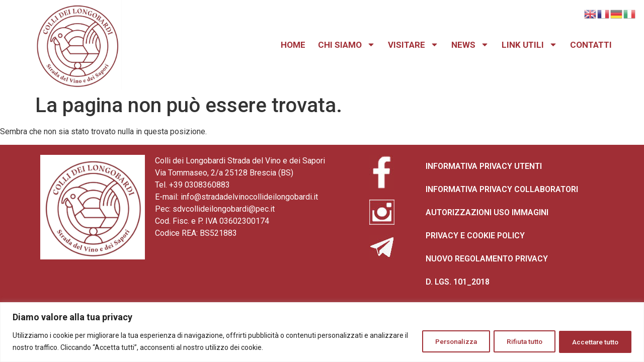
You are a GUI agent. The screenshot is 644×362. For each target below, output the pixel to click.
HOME (293, 45)
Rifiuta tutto (517, 341)
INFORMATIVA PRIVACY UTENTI (484, 166)
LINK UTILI (530, 45)
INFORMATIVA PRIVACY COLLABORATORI (502, 189)
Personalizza (444, 341)
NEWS (470, 45)
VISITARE (413, 45)
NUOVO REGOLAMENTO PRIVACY (487, 259)
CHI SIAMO (347, 45)
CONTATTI (591, 45)
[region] (322, 332)
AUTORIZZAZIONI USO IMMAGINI (487, 212)
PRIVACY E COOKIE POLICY (475, 236)
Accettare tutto (593, 341)
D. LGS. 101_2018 (458, 282)
